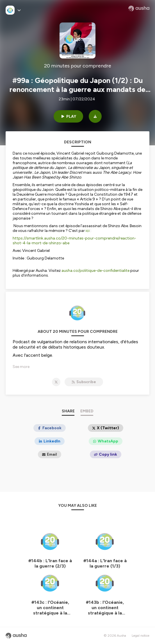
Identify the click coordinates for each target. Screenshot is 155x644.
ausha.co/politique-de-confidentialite (95, 271)
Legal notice (141, 636)
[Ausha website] (139, 8)
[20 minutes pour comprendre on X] (56, 382)
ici (88, 231)
